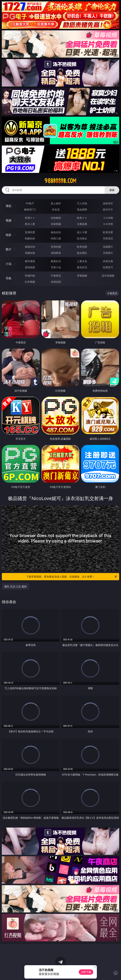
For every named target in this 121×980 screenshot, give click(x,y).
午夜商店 (56, 276)
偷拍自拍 (56, 232)
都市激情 (30, 261)
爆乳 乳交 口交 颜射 (16, 586)
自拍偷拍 (56, 218)
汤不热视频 (108, 276)
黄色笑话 (82, 267)
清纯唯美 (56, 253)
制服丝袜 (30, 238)
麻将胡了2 (30, 209)
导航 (9, 278)
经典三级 (56, 238)
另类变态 (108, 238)
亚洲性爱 (30, 232)
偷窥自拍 (30, 247)
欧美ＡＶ (82, 218)
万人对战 (82, 203)
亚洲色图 (56, 247)
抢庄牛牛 (108, 209)
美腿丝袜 (30, 253)
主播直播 (82, 224)
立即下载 (86, 972)
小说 (9, 264)
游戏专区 (108, 203)
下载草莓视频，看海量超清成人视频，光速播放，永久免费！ (72, 577)
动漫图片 (108, 247)
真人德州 (56, 203)
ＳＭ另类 (108, 224)
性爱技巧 (108, 267)
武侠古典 (108, 261)
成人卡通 (82, 232)
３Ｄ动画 (108, 218)
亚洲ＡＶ (30, 218)
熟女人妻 (30, 224)
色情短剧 (56, 282)
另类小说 (56, 267)
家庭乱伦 (56, 261)
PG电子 (30, 203)
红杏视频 (30, 282)
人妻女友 (82, 261)
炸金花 (56, 209)
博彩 (9, 206)
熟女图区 (82, 253)
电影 (9, 235)
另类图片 (108, 253)
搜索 (112, 190)
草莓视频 (82, 276)
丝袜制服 (56, 224)
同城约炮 (30, 276)
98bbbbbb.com (60, 181)
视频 (9, 220)
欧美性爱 (108, 232)
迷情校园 (30, 267)
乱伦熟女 (82, 238)
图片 (9, 249)
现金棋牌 (82, 209)
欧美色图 (82, 247)
